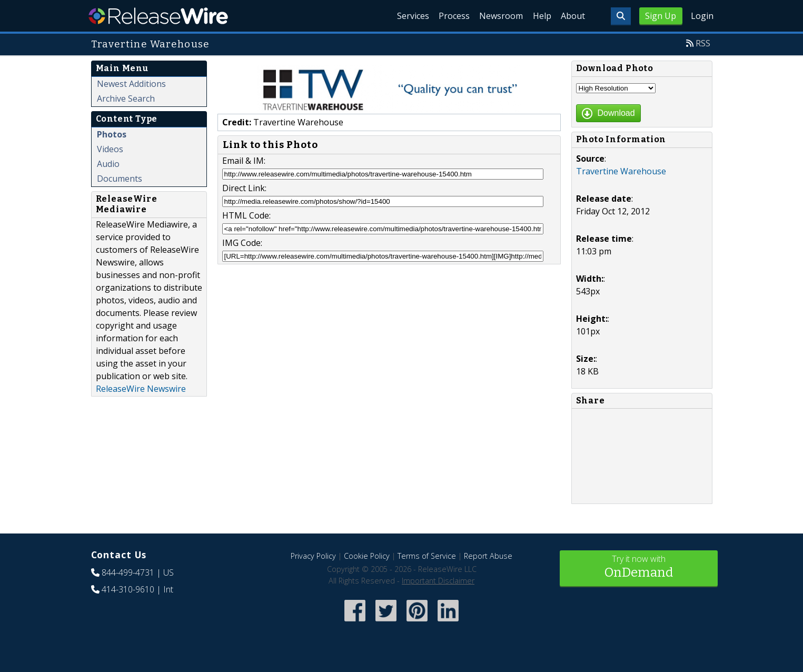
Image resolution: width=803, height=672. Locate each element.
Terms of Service (427, 556)
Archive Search (126, 98)
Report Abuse (488, 556)
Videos (110, 149)
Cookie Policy (367, 556)
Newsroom (483, 16)
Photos (112, 134)
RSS (703, 43)
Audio (108, 164)
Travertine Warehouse (621, 171)
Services (380, 16)
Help (531, 16)
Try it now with (639, 567)
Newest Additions (131, 84)
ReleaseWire (158, 16)
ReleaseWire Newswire (141, 389)
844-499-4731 (128, 572)
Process (429, 16)
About (569, 16)
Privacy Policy (313, 556)
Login (702, 16)
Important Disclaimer (438, 581)
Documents (120, 179)
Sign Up (661, 16)
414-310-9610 (128, 589)
